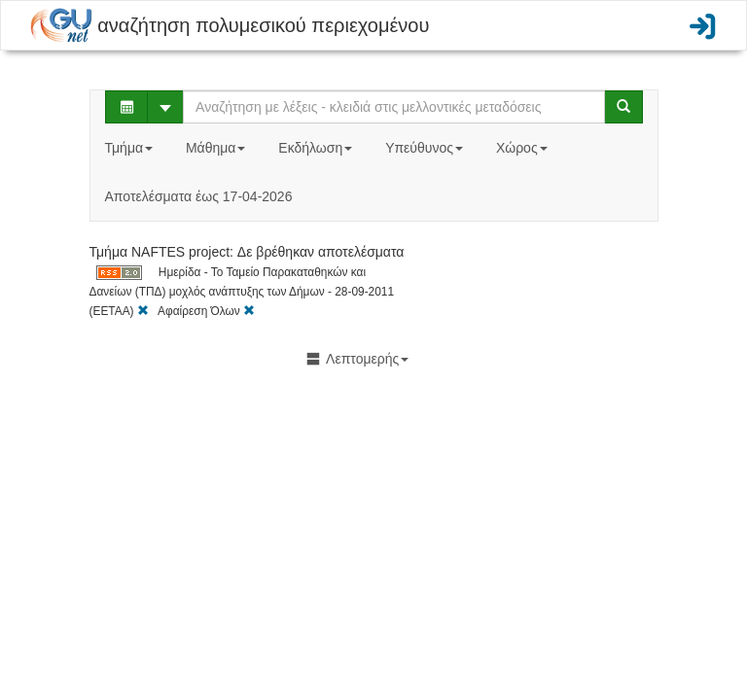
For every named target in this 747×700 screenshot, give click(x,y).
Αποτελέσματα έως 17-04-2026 (199, 196)
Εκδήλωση (317, 148)
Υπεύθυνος (426, 148)
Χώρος (524, 148)
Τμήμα (131, 148)
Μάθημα (217, 148)
